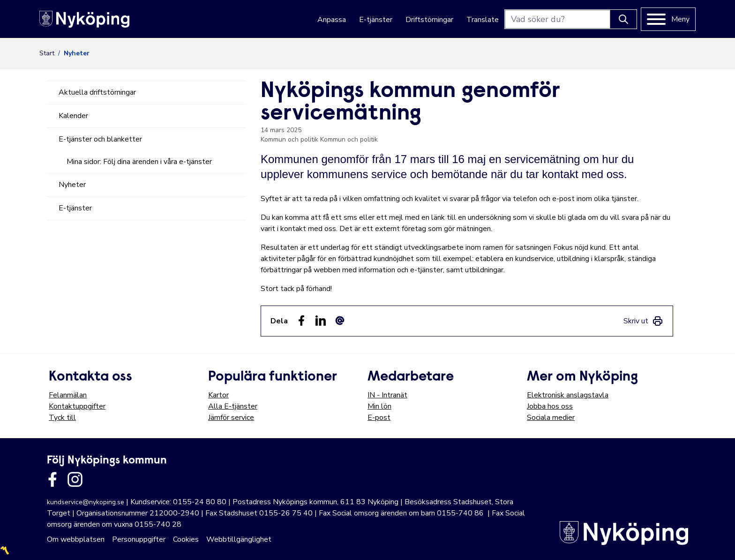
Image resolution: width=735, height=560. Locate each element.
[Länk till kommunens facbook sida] (52, 479)
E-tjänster (376, 20)
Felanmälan (68, 395)
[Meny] (668, 19)
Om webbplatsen (76, 539)
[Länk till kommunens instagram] (75, 479)
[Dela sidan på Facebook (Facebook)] (301, 321)
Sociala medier (551, 418)
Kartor (218, 395)
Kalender (73, 116)
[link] (643, 321)
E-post (379, 418)
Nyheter (72, 185)
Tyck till (62, 418)
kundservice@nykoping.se (86, 502)
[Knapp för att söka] (623, 19)
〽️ (5, 551)
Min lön (379, 406)
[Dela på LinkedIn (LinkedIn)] (321, 321)
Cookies (186, 539)
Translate (483, 20)
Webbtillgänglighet (239, 539)
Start (47, 53)
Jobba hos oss (550, 406)
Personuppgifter (139, 539)
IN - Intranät (387, 395)
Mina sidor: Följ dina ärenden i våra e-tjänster (139, 162)
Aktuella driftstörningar (97, 92)
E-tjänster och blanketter (100, 139)
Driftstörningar (429, 20)
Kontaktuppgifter (77, 406)
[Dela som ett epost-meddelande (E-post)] (340, 321)
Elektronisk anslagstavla (568, 395)
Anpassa (332, 20)
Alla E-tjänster (233, 406)
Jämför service (231, 418)
